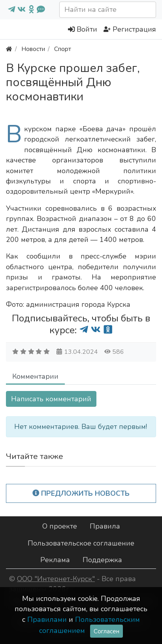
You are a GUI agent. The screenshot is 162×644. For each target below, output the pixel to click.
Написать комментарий (51, 399)
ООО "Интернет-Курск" (56, 579)
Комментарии (35, 376)
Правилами (47, 619)
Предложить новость (81, 493)
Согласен (106, 631)
